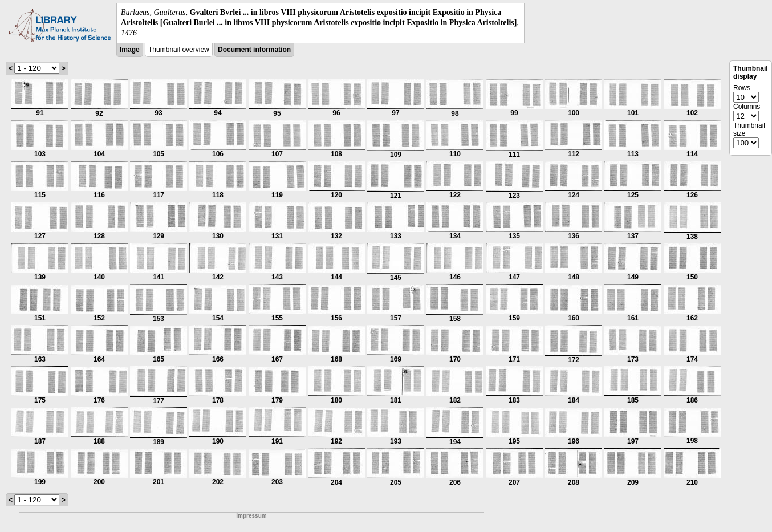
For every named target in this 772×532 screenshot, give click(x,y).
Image (130, 50)
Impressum (251, 516)
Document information (254, 50)
